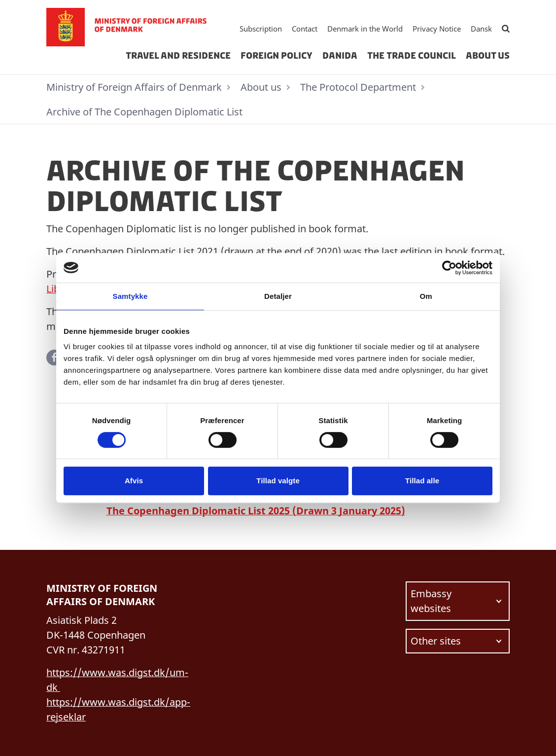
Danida (340, 56)
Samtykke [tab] (130, 296)
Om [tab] (426, 296)
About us (488, 56)
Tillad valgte (278, 481)
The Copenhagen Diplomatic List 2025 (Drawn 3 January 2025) (256, 511)
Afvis (134, 481)
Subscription (261, 29)
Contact (305, 29)
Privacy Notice (437, 29)
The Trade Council (412, 56)
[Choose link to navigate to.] (458, 601)
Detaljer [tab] (278, 296)
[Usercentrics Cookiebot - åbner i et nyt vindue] (449, 268)
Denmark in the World (365, 29)
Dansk (481, 29)
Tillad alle (422, 481)
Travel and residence (178, 56)
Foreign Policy (277, 56)
